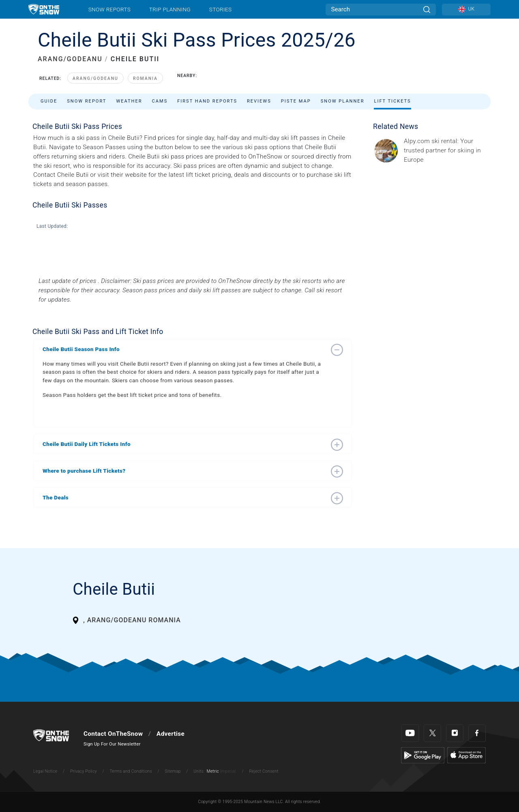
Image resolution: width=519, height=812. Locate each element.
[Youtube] (410, 733)
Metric (213, 771)
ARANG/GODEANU (70, 59)
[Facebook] (477, 733)
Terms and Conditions (131, 771)
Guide (49, 101)
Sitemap (173, 771)
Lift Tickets (392, 101)
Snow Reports (109, 9)
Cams (160, 101)
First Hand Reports (207, 101)
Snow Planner (343, 101)
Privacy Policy (84, 771)
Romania (145, 78)
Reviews (259, 101)
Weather (129, 101)
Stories (220, 9)
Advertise (170, 734)
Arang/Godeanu (95, 78)
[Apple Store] (466, 755)
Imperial (228, 771)
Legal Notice (45, 771)
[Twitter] (432, 733)
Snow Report (87, 101)
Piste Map (296, 101)
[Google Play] (423, 755)
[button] (184, 349)
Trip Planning (170, 9)
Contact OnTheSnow (113, 734)
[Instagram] (455, 733)
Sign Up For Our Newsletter (112, 744)
